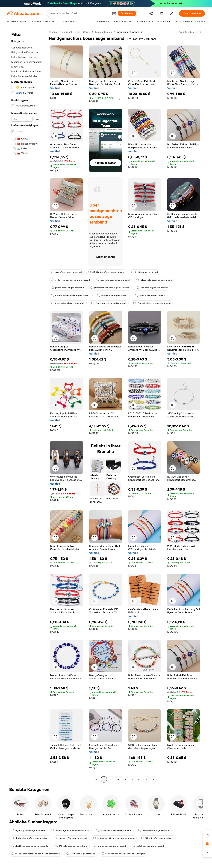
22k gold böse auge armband (157, 838)
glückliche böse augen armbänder (30, 846)
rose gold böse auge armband (113, 280)
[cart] (162, 14)
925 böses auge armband (81, 854)
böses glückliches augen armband (152, 303)
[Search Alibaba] (80, 13)
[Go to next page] (153, 779)
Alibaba (53, 32)
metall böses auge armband (148, 846)
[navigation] (27, 406)
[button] (114, 13)
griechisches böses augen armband (110, 288)
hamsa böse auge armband (71, 838)
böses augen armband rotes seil (109, 303)
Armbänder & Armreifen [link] (130, 32)
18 (146, 779)
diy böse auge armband (144, 272)
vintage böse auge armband (113, 295)
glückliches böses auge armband (106, 272)
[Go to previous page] (97, 779)
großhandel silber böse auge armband (114, 838)
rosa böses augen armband (66, 272)
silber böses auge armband (150, 295)
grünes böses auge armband (110, 846)
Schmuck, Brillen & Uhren (76, 32)
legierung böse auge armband (28, 830)
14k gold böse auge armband (71, 846)
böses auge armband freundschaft (70, 830)
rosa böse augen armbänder (152, 288)
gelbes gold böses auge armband (154, 280)
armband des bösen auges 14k (68, 303)
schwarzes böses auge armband (114, 830)
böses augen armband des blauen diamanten (36, 854)
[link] (207, 835)
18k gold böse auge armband (154, 830)
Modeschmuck (104, 32)
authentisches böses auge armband (71, 295)
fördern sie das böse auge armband (70, 280)
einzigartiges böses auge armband (30, 838)
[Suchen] (127, 13)
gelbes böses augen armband (67, 288)
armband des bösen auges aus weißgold (123, 854)
